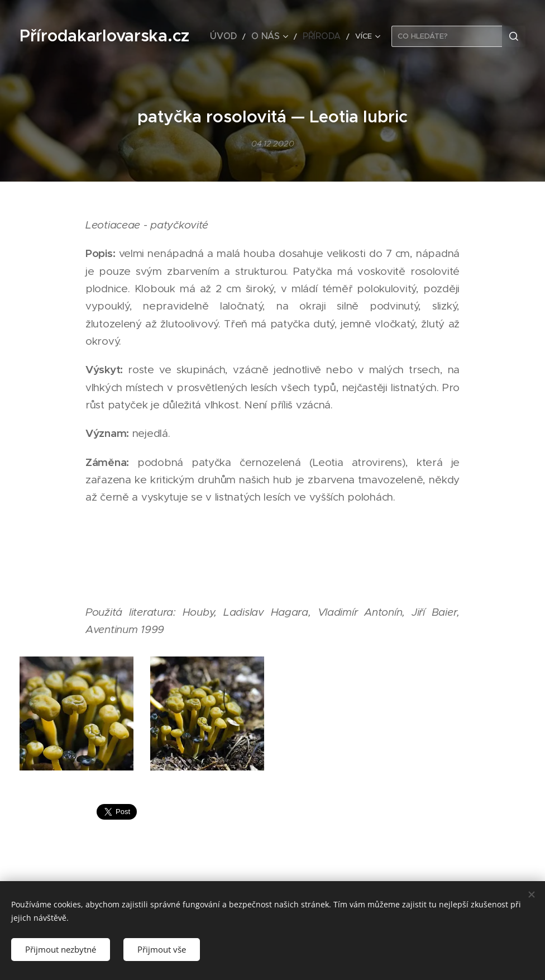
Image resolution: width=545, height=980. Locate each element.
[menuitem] (238, 36)
